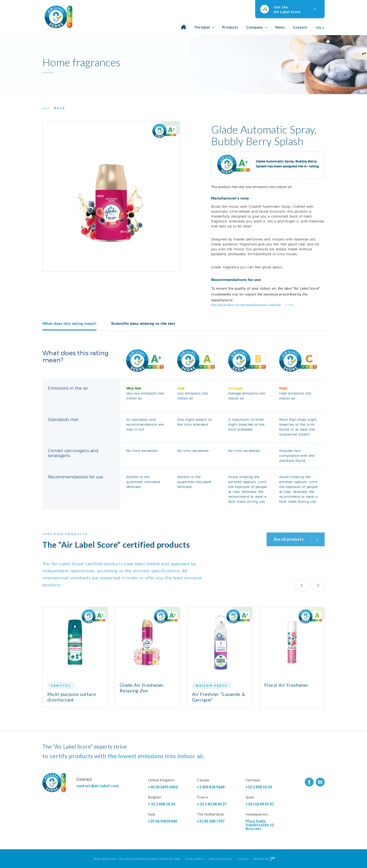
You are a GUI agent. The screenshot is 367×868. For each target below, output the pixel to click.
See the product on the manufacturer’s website (246, 305)
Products (230, 27)
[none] (319, 26)
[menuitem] (319, 26)
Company (254, 27)
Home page (183, 30)
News (280, 27)
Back (60, 108)
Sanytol (61, 685)
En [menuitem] (319, 28)
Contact (300, 27)
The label (202, 27)
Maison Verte (211, 685)
